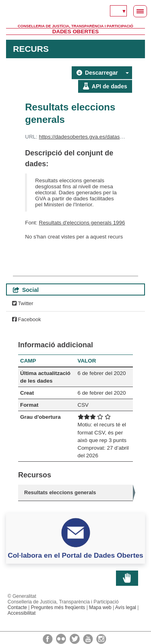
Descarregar (97, 73)
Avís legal (126, 607)
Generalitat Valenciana (75, 12)
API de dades (105, 86)
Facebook (27, 319)
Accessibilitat (22, 613)
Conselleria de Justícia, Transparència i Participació (75, 26)
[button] (127, 73)
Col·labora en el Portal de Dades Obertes (75, 555)
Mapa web (100, 607)
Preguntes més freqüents (58, 607)
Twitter (23, 303)
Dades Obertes (75, 32)
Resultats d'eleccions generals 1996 (82, 223)
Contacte (17, 607)
